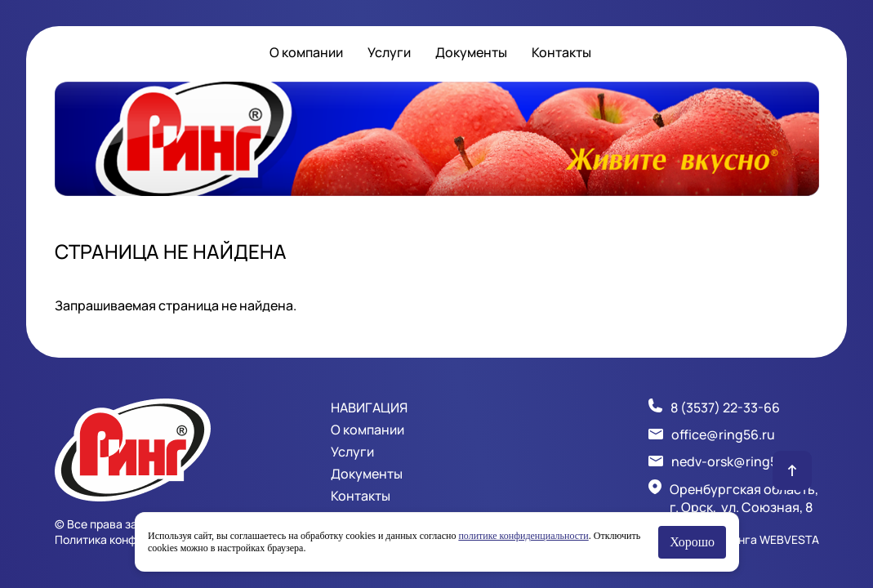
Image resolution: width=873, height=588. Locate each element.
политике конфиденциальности (523, 536)
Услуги (389, 52)
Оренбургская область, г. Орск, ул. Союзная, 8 (744, 498)
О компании (306, 52)
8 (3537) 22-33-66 (725, 408)
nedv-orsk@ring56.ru (737, 461)
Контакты (561, 52)
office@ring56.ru (723, 434)
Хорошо (692, 542)
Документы (471, 52)
